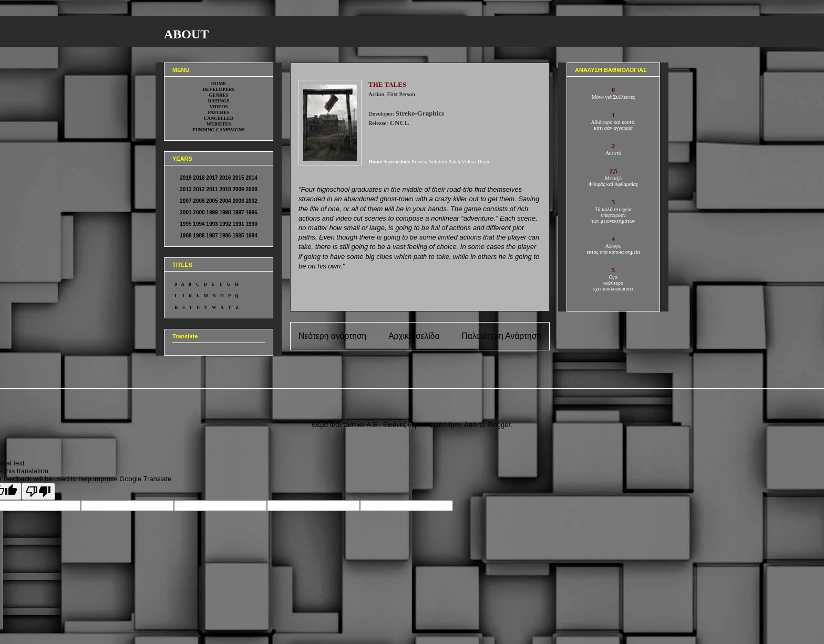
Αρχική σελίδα (414, 336)
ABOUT (186, 34)
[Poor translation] (38, 491)
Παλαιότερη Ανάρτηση (501, 336)
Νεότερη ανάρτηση (332, 336)
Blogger (499, 425)
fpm (455, 425)
